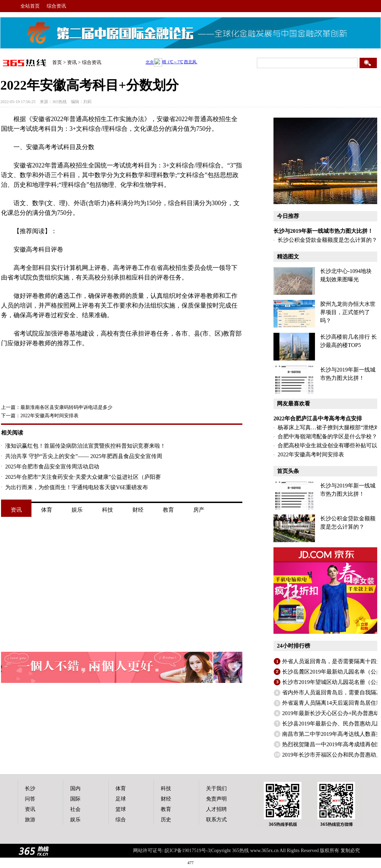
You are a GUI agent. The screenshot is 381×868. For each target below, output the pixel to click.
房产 (199, 510)
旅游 (30, 820)
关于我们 (216, 788)
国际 (75, 799)
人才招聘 (216, 809)
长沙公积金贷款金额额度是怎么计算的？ (327, 240)
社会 (75, 809)
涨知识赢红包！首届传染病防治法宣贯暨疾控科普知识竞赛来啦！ (85, 446)
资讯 (72, 62)
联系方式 (216, 820)
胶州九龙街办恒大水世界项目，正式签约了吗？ (348, 312)
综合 (121, 820)
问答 (30, 799)
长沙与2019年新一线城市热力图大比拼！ (323, 231)
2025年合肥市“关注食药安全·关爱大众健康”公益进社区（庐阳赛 (83, 477)
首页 (57, 62)
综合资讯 (56, 6)
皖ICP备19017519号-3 (187, 851)
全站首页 (30, 6)
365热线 (59, 102)
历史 (166, 820)
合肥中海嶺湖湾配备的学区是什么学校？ (327, 436)
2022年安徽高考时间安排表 (49, 416)
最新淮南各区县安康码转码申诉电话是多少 (66, 407)
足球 (121, 799)
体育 (47, 510)
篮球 (121, 809)
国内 (75, 788)
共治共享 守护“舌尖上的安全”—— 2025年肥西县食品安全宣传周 (84, 456)
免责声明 (216, 799)
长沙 (30, 788)
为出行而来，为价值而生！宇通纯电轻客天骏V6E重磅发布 (77, 487)
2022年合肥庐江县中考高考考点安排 (318, 418)
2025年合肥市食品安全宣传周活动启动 (52, 467)
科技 (108, 510)
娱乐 (77, 510)
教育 (168, 510)
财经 (138, 510)
